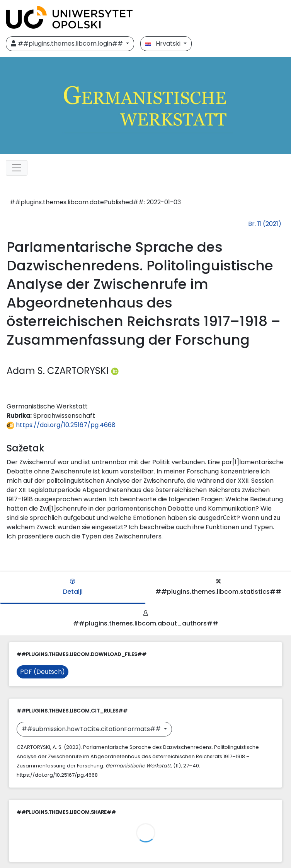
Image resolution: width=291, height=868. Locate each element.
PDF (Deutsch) (43, 672)
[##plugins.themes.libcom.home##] (145, 106)
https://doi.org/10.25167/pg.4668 (61, 425)
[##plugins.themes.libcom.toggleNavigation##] (17, 168)
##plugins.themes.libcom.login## (68, 44)
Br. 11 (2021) (265, 224)
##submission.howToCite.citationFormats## (92, 729)
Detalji (73, 587)
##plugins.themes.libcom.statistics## (218, 587)
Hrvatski (164, 44)
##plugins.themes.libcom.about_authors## (146, 619)
